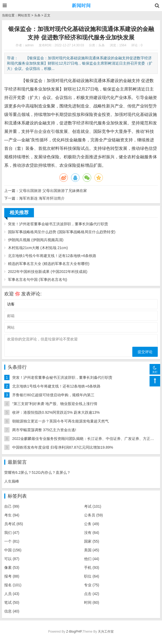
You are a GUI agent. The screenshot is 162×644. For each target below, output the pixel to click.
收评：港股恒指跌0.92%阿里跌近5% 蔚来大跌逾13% (56, 412)
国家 (92, 541)
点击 (92, 594)
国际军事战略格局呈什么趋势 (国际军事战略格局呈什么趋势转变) (62, 232)
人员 (12, 594)
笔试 (12, 602)
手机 (92, 568)
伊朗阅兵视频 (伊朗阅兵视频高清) (36, 240)
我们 (12, 533)
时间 (92, 602)
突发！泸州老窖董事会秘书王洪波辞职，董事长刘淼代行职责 (58, 224)
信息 (12, 611)
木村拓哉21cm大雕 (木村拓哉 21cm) (38, 248)
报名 (13, 585)
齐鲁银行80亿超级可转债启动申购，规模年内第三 (53, 395)
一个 (12, 541)
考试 (93, 506)
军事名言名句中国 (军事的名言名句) (38, 280)
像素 (12, 568)
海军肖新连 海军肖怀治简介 (42, 198)
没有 (92, 533)
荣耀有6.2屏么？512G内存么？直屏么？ (37, 472)
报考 (12, 576)
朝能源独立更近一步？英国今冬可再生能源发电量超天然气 (60, 421)
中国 (13, 550)
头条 (37, 15)
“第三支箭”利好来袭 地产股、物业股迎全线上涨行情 (55, 404)
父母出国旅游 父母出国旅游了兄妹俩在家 (53, 191)
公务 (92, 524)
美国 (92, 550)
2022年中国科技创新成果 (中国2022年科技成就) (48, 272)
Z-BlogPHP (74, 632)
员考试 (14, 524)
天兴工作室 (106, 632)
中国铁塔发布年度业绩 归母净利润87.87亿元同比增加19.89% (63, 447)
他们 (92, 559)
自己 (12, 506)
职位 (92, 576)
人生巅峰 (12, 481)
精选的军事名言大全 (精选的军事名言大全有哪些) (49, 264)
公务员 (93, 515)
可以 (12, 559)
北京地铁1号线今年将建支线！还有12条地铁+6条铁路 (52, 256)
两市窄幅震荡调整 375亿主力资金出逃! (44, 430)
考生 (12, 515)
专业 (92, 585)
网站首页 (24, 15)
